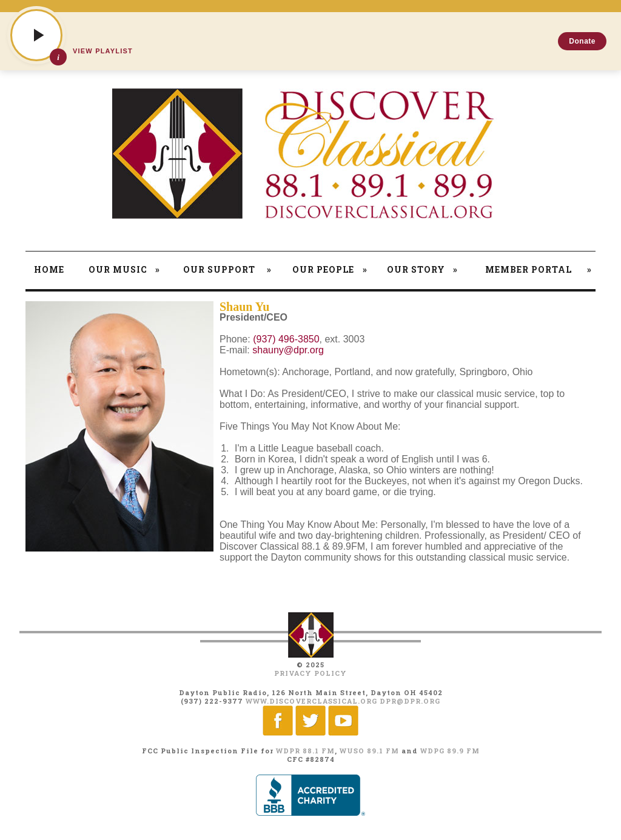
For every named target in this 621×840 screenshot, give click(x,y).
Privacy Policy (310, 673)
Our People (330, 269)
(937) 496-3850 (286, 339)
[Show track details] (58, 57)
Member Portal (539, 269)
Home (49, 269)
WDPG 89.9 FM (450, 751)
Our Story (422, 269)
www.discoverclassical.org (311, 701)
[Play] (36, 35)
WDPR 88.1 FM (305, 751)
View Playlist (103, 51)
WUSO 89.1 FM (369, 751)
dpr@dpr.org (410, 701)
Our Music (124, 269)
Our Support (227, 269)
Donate (582, 41)
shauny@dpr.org (288, 350)
